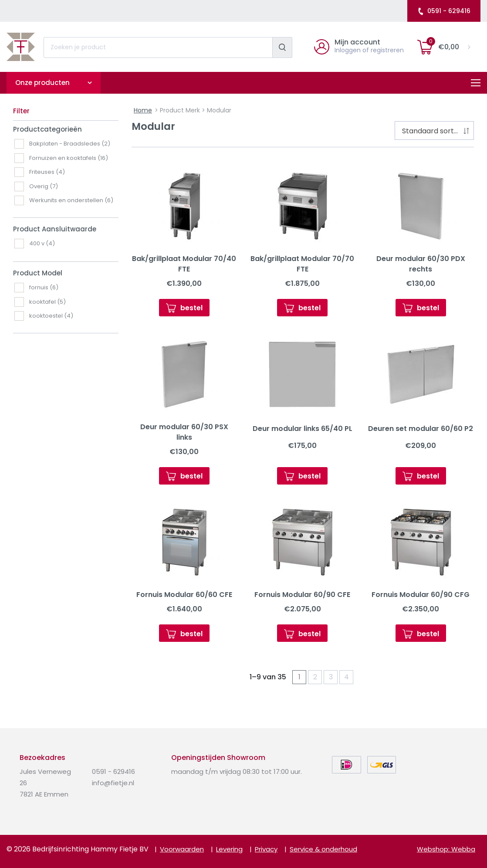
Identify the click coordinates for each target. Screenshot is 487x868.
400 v (42, 243)
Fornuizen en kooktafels (69, 158)
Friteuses (47, 172)
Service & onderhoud (323, 849)
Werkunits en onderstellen (71, 200)
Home (143, 110)
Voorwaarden (182, 849)
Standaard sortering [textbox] (436, 131)
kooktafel (47, 302)
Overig (44, 186)
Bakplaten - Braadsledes (70, 144)
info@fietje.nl (113, 783)
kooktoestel (51, 316)
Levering (229, 849)
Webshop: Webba (446, 849)
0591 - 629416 (444, 11)
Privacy (266, 849)
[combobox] (434, 131)
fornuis (44, 287)
